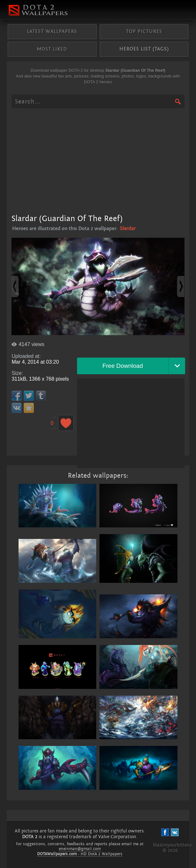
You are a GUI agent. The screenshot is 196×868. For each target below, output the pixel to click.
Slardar (128, 228)
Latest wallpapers (52, 31)
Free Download (123, 366)
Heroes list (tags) (144, 49)
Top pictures (144, 31)
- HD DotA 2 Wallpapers (80, 854)
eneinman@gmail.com (80, 849)
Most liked (52, 49)
